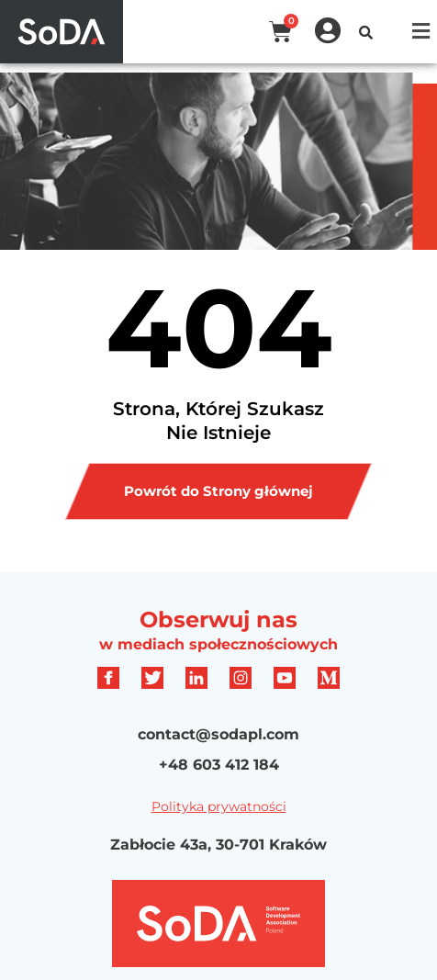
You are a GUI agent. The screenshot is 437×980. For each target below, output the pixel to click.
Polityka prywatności (219, 806)
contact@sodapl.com (218, 734)
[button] (421, 31)
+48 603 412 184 (219, 765)
